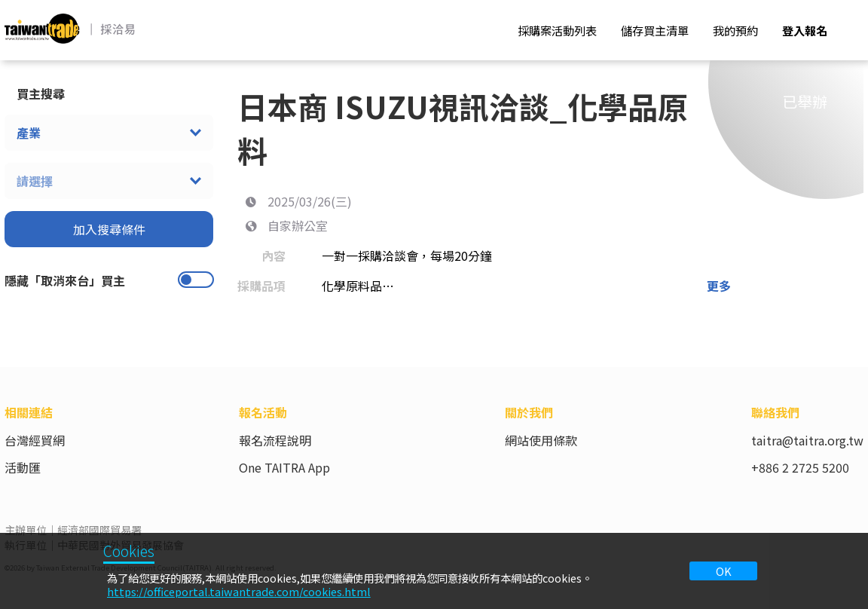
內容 (274, 256)
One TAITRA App (284, 467)
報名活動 (263, 412)
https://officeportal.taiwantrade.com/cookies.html (239, 591)
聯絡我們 (775, 412)
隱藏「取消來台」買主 (65, 280)
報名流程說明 (275, 440)
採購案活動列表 (557, 30)
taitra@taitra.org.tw (807, 440)
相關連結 (29, 412)
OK (724, 571)
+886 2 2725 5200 (800, 467)
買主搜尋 (41, 93)
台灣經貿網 (35, 440)
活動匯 (23, 467)
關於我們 (529, 412)
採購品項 (261, 286)
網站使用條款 (541, 440)
